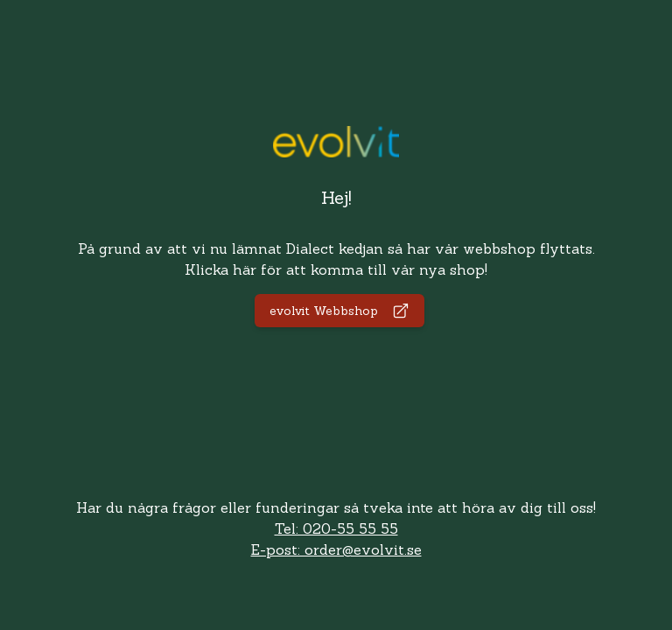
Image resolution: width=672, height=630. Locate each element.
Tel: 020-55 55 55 (336, 528)
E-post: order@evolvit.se (336, 549)
